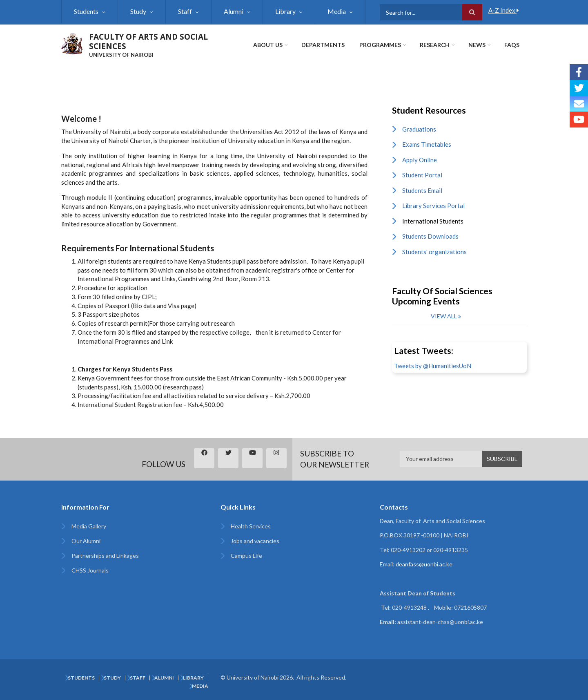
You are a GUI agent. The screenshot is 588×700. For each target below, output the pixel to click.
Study (138, 11)
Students (86, 11)
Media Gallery (89, 526)
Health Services (251, 526)
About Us (268, 45)
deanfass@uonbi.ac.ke (424, 564)
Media (337, 11)
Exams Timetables (427, 144)
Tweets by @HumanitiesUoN (433, 366)
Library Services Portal (433, 206)
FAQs (512, 45)
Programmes (380, 45)
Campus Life (246, 556)
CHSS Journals (90, 570)
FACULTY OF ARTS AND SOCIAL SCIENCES (148, 41)
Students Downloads (430, 236)
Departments (323, 45)
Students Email (422, 190)
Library (285, 11)
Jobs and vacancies (255, 541)
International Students (433, 221)
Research (435, 45)
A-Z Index (504, 10)
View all (444, 316)
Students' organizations (434, 252)
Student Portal (422, 175)
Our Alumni (86, 541)
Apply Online (420, 160)
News (477, 45)
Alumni (234, 11)
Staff (185, 11)
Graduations (419, 129)
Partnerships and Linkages (105, 556)
